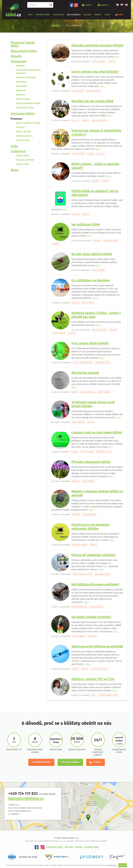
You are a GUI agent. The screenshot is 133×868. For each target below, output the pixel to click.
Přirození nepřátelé (25, 160)
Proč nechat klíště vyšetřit (90, 343)
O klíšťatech (18, 152)
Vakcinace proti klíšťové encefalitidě (97, 647)
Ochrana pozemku (24, 136)
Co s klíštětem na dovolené (91, 281)
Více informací (111, 865)
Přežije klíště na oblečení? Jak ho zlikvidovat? (95, 193)
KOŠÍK (121, 15)
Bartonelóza (22, 86)
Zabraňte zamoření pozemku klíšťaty (97, 46)
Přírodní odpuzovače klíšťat (91, 462)
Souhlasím (123, 865)
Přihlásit (88, 5)
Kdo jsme (87, 15)
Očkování (20, 127)
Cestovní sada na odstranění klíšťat (97, 433)
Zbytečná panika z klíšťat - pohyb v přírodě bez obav (96, 315)
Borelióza (20, 66)
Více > (117, 57)
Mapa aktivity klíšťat (24, 51)
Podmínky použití (55, 847)
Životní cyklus (22, 156)
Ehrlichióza (21, 82)
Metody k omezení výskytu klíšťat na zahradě (97, 493)
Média (15, 170)
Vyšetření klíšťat (43, 15)
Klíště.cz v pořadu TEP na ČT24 (93, 679)
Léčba (14, 146)
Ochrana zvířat (23, 140)
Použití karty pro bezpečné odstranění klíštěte (90, 527)
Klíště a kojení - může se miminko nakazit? (95, 166)
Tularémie (21, 95)
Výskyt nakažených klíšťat (28, 103)
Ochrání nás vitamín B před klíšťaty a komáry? (96, 133)
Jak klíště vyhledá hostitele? (91, 617)
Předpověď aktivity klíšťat (23, 44)
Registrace (104, 5)
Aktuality (16, 56)
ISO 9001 (23, 857)
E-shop (107, 15)
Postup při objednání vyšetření (93, 555)
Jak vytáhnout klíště (86, 225)
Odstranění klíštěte (23, 114)
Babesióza (21, 91)
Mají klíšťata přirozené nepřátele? (96, 585)
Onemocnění (19, 62)
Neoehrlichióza (23, 99)
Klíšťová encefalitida (26, 78)
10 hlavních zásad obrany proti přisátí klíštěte (93, 404)
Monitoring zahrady (85, 373)
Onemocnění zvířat (25, 108)
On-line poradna (70, 762)
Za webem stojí (91, 847)
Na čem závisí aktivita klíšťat (92, 254)
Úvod (30, 15)
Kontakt (98, 15)
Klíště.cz (56, 26)
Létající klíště (22, 164)
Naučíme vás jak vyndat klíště (92, 101)
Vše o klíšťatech (74, 15)
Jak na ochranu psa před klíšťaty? (95, 72)
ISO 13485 (32, 857)
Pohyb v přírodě (23, 132)
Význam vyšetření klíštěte (28, 123)
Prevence (16, 119)
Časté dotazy (58, 15)
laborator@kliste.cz (26, 799)
